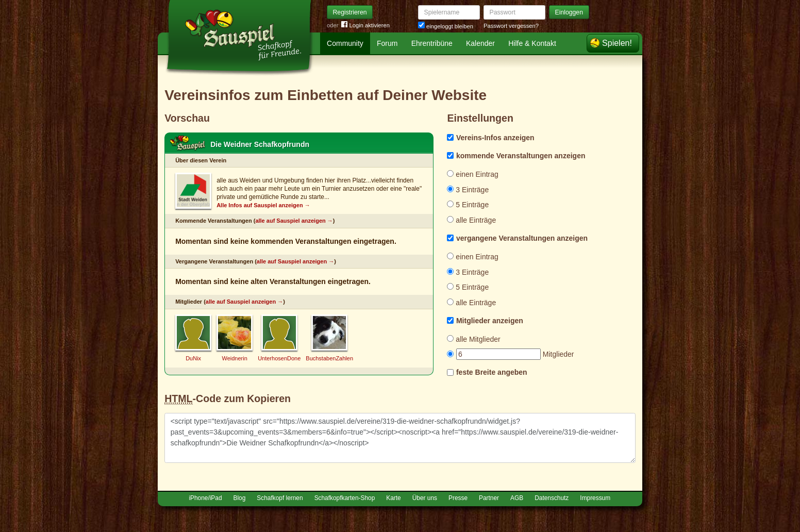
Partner (489, 498)
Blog (240, 498)
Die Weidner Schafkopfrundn (260, 144)
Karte (393, 498)
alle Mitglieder (473, 339)
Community (345, 43)
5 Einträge (468, 205)
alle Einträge (471, 220)
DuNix (193, 358)
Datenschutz (552, 498)
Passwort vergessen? (511, 26)
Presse (458, 498)
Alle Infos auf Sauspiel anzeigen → (263, 205)
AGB (517, 498)
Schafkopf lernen (280, 498)
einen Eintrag (472, 174)
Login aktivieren (365, 26)
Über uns (425, 498)
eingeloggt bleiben (446, 26)
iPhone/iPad (205, 498)
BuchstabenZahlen (329, 358)
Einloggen (569, 12)
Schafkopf (188, 143)
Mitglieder (510, 354)
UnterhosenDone (279, 358)
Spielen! (617, 43)
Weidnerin (234, 358)
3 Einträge (468, 190)
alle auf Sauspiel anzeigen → (294, 221)
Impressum (595, 498)
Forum (387, 43)
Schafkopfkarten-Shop (345, 498)
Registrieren (350, 12)
